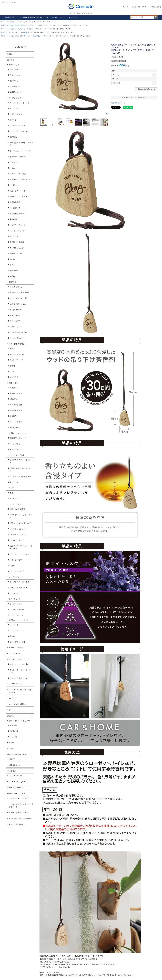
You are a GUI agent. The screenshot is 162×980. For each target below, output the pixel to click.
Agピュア (12, 698)
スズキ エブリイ (16, 321)
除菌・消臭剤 (14, 383)
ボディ (12, 349)
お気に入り (43, 17)
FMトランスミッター (18, 231)
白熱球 (12, 566)
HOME (3, 22)
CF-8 (11, 710)
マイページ (58, 17)
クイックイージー (17, 609)
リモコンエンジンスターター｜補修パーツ (21, 805)
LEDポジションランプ (18, 529)
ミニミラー (14, 108)
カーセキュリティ (17, 254)
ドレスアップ (15, 208)
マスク (11, 748)
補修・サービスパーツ (16, 793)
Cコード (115, 79)
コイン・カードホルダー (19, 131)
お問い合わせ (156, 7)
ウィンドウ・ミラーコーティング (21, 671)
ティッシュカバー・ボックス (21, 179)
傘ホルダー (14, 120)
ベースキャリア (16, 69)
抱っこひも (14, 482)
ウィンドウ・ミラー (18, 360)
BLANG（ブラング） (29, 32)
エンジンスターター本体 (19, 582)
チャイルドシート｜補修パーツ (21, 818)
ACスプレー (14, 399)
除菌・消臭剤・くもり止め (19, 721)
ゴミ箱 (12, 185)
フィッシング (15, 86)
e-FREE (12, 759)
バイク (12, 371)
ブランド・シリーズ (14, 32)
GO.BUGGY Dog (15, 776)
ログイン (146, 7)
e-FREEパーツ (14, 765)
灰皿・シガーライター (18, 191)
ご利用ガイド (136, 7)
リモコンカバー (16, 593)
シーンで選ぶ (38, 25)
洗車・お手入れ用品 (17, 344)
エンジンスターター (17, 577)
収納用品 (13, 137)
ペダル (12, 168)
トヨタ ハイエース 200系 (20, 293)
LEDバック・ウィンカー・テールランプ (21, 547)
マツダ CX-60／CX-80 (18, 332)
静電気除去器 (15, 202)
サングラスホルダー (18, 125)
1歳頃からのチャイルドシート (21, 470)
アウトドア (14, 236)
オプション (14, 499)
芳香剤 (31, 29)
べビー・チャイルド (17, 455)
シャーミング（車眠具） (18, 704)
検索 (156, 17)
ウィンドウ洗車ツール (18, 678)
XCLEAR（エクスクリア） (19, 659)
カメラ (11, 488)
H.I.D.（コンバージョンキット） (21, 516)
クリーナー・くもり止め (19, 664)
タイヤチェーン (15, 599)
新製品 (10, 54)
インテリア (14, 377)
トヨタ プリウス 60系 (18, 298)
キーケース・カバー (18, 157)
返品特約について (118, 103)
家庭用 (12, 636)
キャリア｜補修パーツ (17, 824)
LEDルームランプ (17, 540)
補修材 (12, 366)
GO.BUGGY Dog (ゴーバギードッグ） (21, 691)
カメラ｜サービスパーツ (18, 813)
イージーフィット (17, 604)
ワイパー (13, 265)
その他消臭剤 (15, 428)
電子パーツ (14, 271)
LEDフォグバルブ (17, 571)
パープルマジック (16, 684)
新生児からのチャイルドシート (21, 461)
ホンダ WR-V (15, 315)
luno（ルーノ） (15, 654)
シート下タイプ (16, 422)
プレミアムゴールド (18, 642)
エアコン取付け (16, 405)
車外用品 (13, 219)
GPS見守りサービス (15, 788)
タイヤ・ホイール (17, 354)
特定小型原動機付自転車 (17, 754)
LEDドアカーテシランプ (19, 554)
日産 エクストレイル (18, 304)
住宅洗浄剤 (14, 731)
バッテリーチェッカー (18, 225)
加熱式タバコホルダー (18, 197)
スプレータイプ (16, 393)
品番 (114, 71)
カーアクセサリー (21, 29)
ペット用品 (12, 771)
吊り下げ (47, 25)
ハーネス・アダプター (18, 588)
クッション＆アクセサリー (20, 477)
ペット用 (13, 737)
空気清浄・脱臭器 (17, 242)
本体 (11, 493)
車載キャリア (14, 65)
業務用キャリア (16, 92)
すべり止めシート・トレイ (20, 151)
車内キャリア (15, 81)
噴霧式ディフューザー (18, 438)
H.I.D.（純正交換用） (18, 509)
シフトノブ (14, 162)
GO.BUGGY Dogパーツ (18, 782)
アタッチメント (16, 75)
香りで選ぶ (37, 36)
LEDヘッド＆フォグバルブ (20, 523)
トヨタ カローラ (16, 287)
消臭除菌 (13, 725)
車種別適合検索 (28, 17)
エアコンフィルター (18, 248)
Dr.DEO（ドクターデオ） (19, 620)
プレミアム (14, 631)
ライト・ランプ (15, 504)
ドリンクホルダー (17, 114)
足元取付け (14, 416)
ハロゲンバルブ (16, 560)
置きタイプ (14, 388)
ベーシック (14, 625)
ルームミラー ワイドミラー (21, 103)
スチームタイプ (16, 410)
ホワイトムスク (48, 36)
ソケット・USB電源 (18, 174)
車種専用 (12, 282)
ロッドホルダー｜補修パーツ (20, 798)
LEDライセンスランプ (18, 535)
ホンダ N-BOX (15, 310)
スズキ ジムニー (16, 327)
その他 (12, 259)
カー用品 (10, 22)
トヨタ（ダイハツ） (18, 338)
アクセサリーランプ (18, 214)
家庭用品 (11, 716)
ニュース (126, 7)
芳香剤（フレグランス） (23, 25)
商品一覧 (10, 17)
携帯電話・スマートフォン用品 (21, 144)
